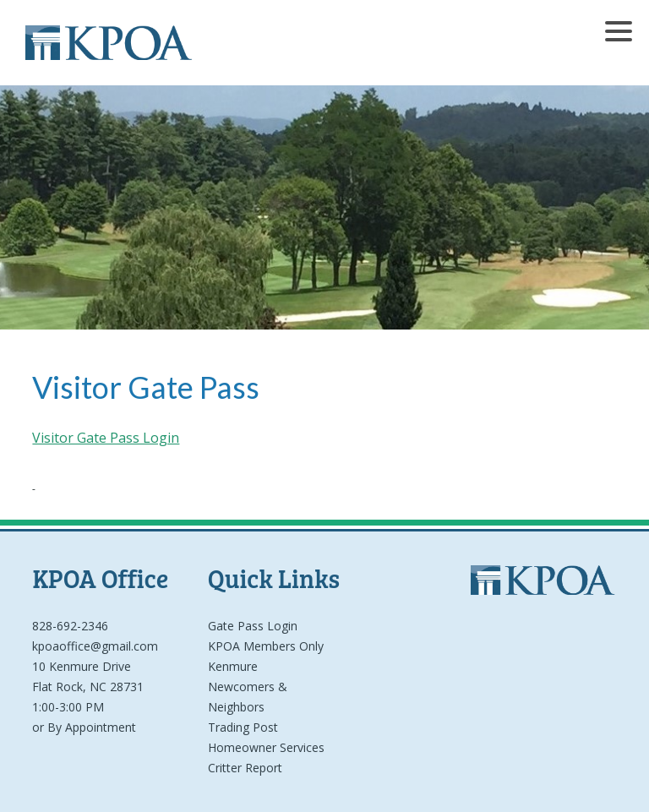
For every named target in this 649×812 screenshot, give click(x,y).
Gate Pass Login (253, 626)
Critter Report (245, 768)
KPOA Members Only (266, 646)
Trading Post (243, 727)
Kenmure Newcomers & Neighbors (248, 687)
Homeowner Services (266, 747)
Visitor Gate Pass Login (106, 438)
